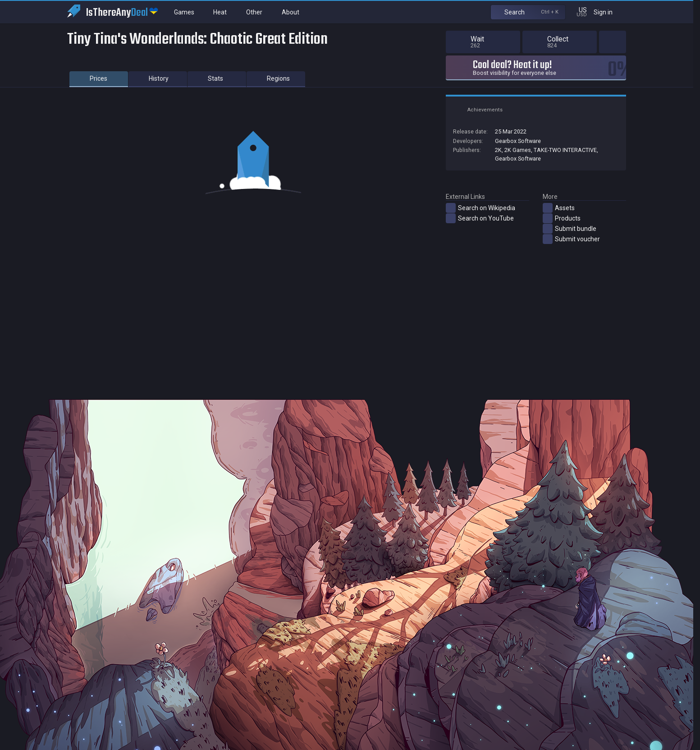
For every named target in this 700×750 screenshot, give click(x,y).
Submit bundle (570, 229)
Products (562, 218)
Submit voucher (571, 239)
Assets (559, 208)
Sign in (609, 12)
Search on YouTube (480, 218)
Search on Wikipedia (480, 208)
